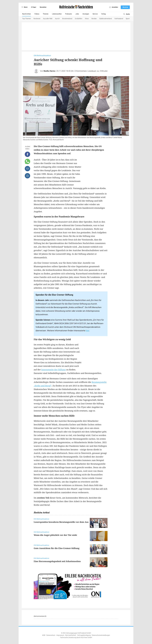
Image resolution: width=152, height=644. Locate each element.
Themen (46, 14)
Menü (24, 7)
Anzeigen (86, 14)
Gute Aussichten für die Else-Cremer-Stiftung (57, 548)
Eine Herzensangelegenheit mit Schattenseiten (57, 561)
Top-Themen (27, 19)
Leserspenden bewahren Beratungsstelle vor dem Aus (61, 522)
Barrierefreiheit (71, 635)
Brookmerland (67, 19)
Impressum (60, 635)
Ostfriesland (119, 19)
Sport (128, 19)
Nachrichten (27, 14)
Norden (94, 19)
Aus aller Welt (48, 19)
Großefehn (79, 19)
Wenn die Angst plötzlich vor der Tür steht (55, 535)
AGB (44, 635)
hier (87, 331)
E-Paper (34, 7)
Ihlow (87, 19)
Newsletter (43, 7)
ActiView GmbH (86, 637)
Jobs (77, 14)
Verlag (103, 14)
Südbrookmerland (106, 19)
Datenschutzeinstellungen (101, 635)
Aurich (57, 19)
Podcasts (69, 14)
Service (95, 14)
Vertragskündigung (84, 635)
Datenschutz (51, 635)
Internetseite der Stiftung (53, 370)
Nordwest (37, 19)
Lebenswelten (57, 14)
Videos (37, 14)
